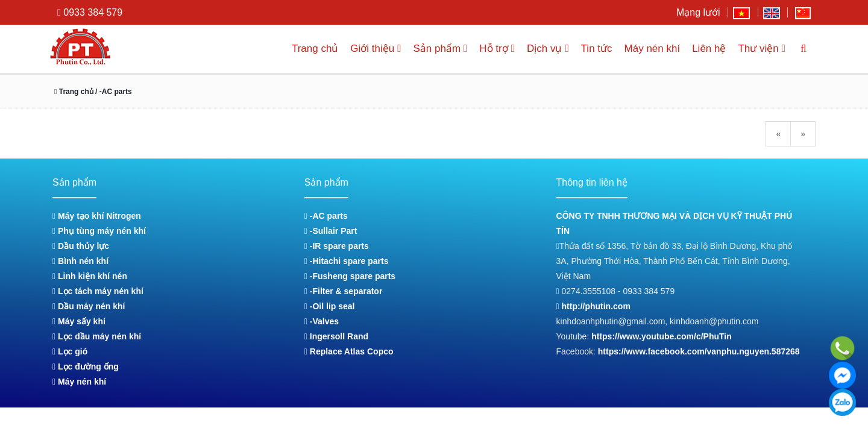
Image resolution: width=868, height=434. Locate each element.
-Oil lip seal (330, 306)
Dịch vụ (543, 49)
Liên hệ (706, 49)
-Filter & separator (343, 291)
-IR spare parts (337, 246)
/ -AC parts (116, 92)
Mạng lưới (698, 12)
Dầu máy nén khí (89, 306)
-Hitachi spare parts (347, 261)
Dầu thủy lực (81, 246)
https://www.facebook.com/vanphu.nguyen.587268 (699, 351)
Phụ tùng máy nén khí (99, 231)
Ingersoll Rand (336, 336)
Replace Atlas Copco (349, 351)
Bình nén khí (80, 261)
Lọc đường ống (86, 366)
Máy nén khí (649, 49)
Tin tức (594, 49)
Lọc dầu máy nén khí (97, 336)
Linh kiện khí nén (90, 276)
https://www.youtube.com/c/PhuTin (662, 336)
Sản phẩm (430, 49)
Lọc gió (70, 351)
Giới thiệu (363, 49)
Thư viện (760, 49)
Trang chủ (300, 49)
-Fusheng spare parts (350, 276)
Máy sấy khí (79, 321)
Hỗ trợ (490, 49)
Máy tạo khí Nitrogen (97, 216)
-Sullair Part (331, 231)
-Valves (322, 321)
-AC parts (326, 216)
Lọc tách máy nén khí (98, 291)
